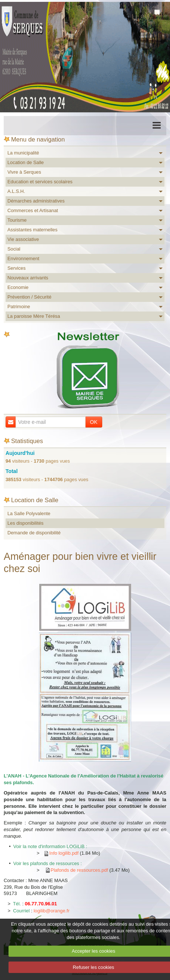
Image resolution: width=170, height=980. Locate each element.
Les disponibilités (25, 523)
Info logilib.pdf (64, 853)
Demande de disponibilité (34, 533)
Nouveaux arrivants (28, 278)
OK (94, 422)
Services (16, 268)
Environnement (23, 258)
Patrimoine (19, 307)
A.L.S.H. (16, 191)
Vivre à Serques (24, 172)
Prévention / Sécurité (29, 297)
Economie (18, 287)
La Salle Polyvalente (29, 513)
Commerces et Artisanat (33, 210)
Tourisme (17, 220)
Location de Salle (26, 162)
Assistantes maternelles (32, 230)
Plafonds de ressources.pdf (79, 870)
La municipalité (23, 153)
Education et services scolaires (40, 182)
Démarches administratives (36, 201)
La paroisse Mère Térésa (34, 316)
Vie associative (23, 239)
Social (14, 249)
